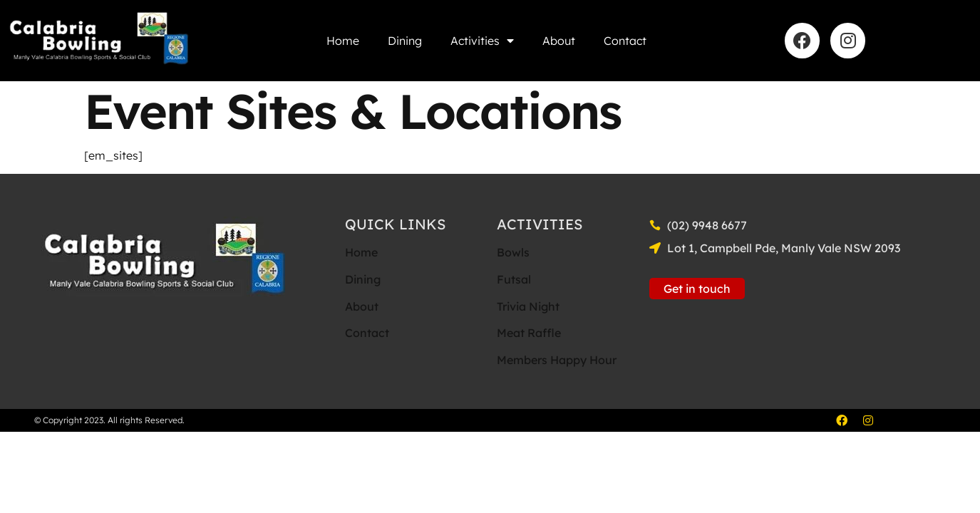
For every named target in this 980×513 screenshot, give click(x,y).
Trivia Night (528, 306)
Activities (482, 41)
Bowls (513, 252)
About (559, 41)
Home (343, 41)
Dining (405, 41)
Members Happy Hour (557, 360)
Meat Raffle (529, 333)
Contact (625, 41)
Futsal (514, 279)
